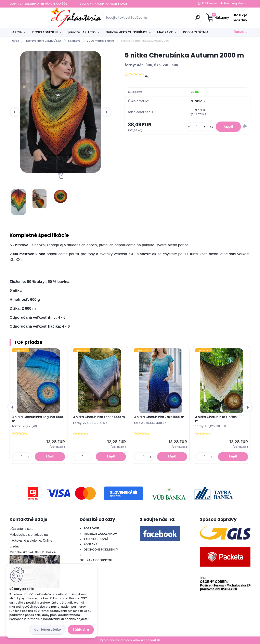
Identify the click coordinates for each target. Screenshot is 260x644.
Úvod (16, 41)
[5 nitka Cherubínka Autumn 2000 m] (61, 112)
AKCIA (17, 32)
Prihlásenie (210, 3)
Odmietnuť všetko (47, 630)
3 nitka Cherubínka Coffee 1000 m (220, 419)
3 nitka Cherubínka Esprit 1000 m (99, 417)
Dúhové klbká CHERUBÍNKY (126, 32)
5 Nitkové (74, 41)
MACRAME (165, 32)
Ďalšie (239, 32)
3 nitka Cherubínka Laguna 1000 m (37, 419)
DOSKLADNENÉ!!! (45, 32)
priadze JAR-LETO (82, 32)
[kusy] (196, 127)
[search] (170, 19)
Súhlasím (81, 629)
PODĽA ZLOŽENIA (196, 32)
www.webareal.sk (146, 640)
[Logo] (34, 18)
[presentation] (15, 112)
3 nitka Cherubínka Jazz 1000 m (159, 417)
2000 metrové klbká (100, 41)
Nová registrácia (236, 3)
